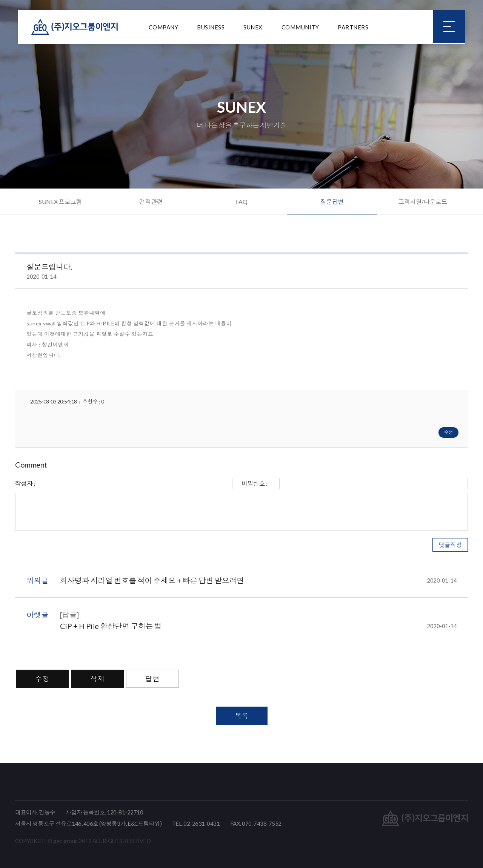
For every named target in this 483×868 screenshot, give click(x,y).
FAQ (242, 202)
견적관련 (151, 202)
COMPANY (164, 28)
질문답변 (332, 202)
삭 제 (97, 679)
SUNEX (253, 28)
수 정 (42, 679)
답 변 (152, 679)
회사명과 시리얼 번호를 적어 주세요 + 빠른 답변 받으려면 (258, 580)
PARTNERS (353, 28)
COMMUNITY (300, 28)
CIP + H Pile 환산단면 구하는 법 (258, 626)
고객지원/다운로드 (423, 202)
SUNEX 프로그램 (60, 202)
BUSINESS (211, 28)
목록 (242, 716)
